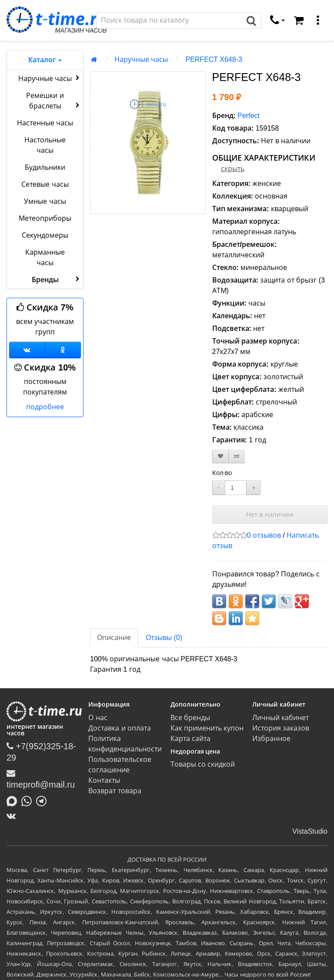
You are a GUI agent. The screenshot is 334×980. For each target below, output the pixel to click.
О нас (98, 718)
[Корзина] (299, 20)
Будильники (45, 167)
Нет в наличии (270, 514)
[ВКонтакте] (13, 816)
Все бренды (190, 718)
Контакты (104, 780)
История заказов (281, 728)
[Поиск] (169, 20)
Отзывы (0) (164, 638)
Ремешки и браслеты (54, 101)
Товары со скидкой (203, 764)
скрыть (233, 169)
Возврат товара (115, 791)
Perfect (249, 116)
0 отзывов (264, 535)
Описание (114, 638)
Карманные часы (45, 258)
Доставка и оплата (120, 728)
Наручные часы (50, 78)
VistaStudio (310, 831)
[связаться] (277, 20)
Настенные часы (45, 123)
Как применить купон (207, 728)
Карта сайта (190, 739)
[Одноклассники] (63, 350)
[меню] (318, 20)
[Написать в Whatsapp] (29, 800)
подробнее (45, 407)
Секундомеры (45, 235)
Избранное (271, 739)
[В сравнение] (237, 456)
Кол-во (222, 473)
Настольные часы (45, 145)
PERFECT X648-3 (214, 59)
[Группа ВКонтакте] (27, 350)
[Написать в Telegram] (43, 800)
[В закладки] (220, 456)
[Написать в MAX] (14, 800)
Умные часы (45, 201)
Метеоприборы (45, 218)
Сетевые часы (45, 184)
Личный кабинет (281, 718)
